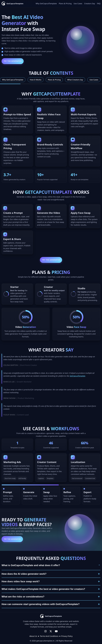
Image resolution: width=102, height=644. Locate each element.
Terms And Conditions (49, 636)
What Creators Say (75, 80)
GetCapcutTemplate (77, 377)
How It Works (36, 80)
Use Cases (78, 3)
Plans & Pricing (65, 3)
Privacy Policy (67, 636)
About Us (33, 636)
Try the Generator (13, 61)
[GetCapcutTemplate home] (13, 4)
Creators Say (90, 3)
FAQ (99, 3)
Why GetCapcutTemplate (46, 3)
